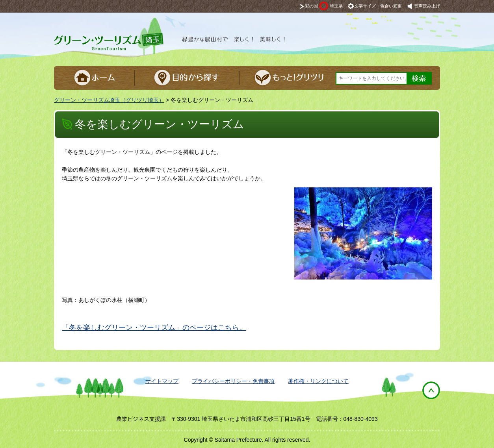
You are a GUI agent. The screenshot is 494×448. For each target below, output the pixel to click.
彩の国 (324, 6)
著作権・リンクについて (318, 381)
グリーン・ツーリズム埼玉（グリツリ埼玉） (109, 100)
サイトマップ (162, 381)
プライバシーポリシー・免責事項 (233, 381)
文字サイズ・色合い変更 (378, 6)
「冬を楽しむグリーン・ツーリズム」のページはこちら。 (154, 328)
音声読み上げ (427, 6)
